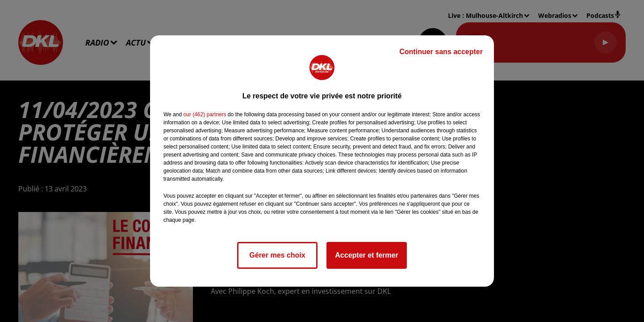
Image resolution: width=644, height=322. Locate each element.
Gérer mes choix (277, 255)
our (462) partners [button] (205, 114)
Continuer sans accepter (441, 52)
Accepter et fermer (366, 255)
